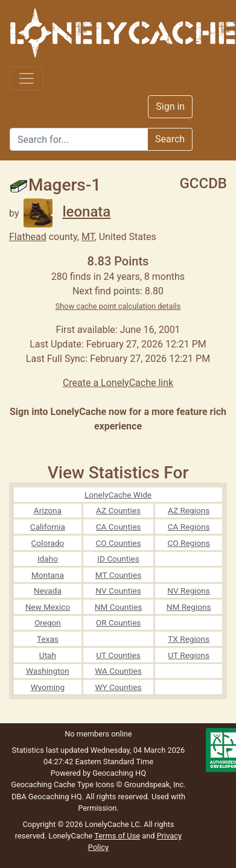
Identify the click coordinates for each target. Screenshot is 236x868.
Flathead (28, 237)
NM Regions (189, 607)
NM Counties (119, 607)
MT (88, 237)
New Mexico (48, 607)
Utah (48, 655)
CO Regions (188, 543)
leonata (67, 212)
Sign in (170, 106)
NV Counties (118, 591)
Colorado (47, 543)
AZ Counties (118, 510)
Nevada (48, 591)
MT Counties (118, 575)
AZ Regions (189, 510)
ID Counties (118, 559)
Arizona (48, 510)
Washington (48, 671)
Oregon (48, 622)
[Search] (79, 139)
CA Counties (119, 527)
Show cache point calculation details (118, 306)
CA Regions (189, 527)
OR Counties (119, 622)
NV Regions (189, 591)
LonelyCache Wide (118, 495)
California (48, 527)
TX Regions (189, 639)
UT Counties (118, 655)
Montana (48, 575)
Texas (48, 639)
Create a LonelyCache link (118, 383)
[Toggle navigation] (27, 78)
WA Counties (118, 671)
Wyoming (48, 687)
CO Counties (118, 543)
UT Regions (189, 655)
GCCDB (203, 183)
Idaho (48, 559)
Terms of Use (117, 836)
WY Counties (118, 687)
